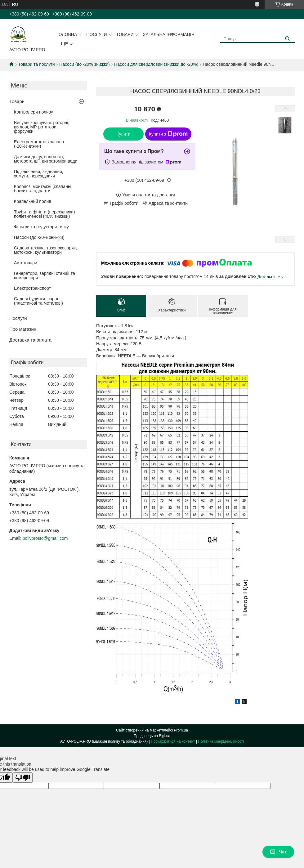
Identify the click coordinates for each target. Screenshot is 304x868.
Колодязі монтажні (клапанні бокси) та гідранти (43, 189)
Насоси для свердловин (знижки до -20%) (156, 64)
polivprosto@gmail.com (45, 538)
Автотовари (26, 263)
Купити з (168, 134)
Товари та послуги (36, 64)
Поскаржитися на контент (173, 741)
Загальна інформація (169, 34)
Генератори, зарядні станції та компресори (45, 275)
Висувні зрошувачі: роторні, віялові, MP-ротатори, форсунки (42, 127)
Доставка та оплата (30, 340)
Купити (124, 134)
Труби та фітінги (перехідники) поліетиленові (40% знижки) (45, 214)
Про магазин (23, 329)
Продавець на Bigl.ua (152, 736)
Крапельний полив (33, 201)
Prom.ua (181, 730)
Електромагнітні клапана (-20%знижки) (39, 144)
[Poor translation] (23, 778)
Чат (278, 852)
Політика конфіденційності (221, 741)
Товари (125, 34)
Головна (67, 34)
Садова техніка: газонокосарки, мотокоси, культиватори (45, 250)
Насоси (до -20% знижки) (85, 64)
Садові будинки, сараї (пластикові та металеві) (38, 301)
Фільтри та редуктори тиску (41, 227)
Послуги (96, 34)
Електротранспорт (32, 288)
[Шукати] (288, 39)
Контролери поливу (34, 112)
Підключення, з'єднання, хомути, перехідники (39, 174)
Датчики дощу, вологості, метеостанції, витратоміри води (46, 159)
